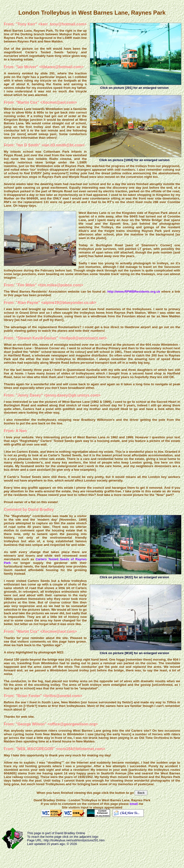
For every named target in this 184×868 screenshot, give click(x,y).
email (134, 804)
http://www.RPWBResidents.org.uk (134, 292)
